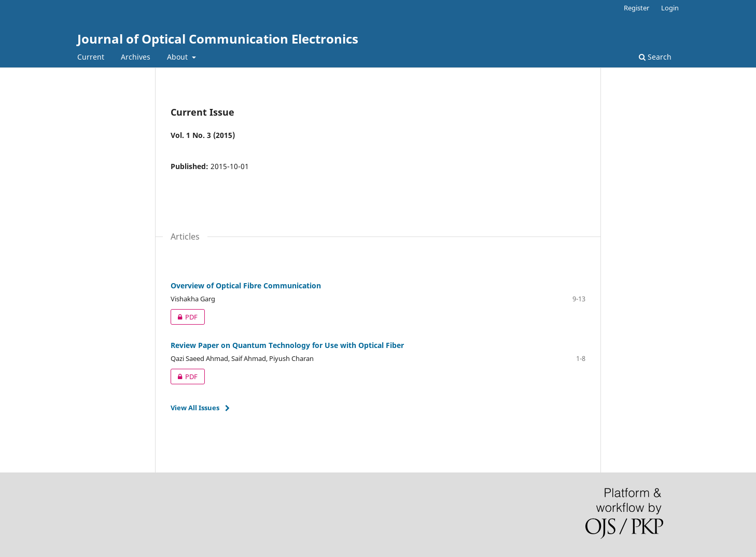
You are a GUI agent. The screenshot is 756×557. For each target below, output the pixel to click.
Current (91, 57)
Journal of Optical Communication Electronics (218, 39)
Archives (136, 57)
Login (670, 8)
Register (636, 8)
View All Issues (195, 408)
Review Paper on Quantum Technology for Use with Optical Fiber (287, 345)
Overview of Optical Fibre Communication (246, 286)
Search (655, 57)
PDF (184, 317)
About (178, 57)
